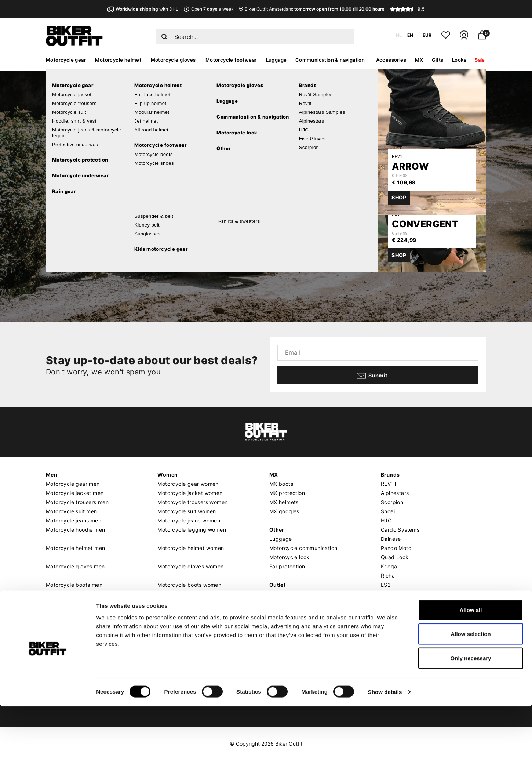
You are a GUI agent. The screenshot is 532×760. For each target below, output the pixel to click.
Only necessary (471, 712)
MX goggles (284, 511)
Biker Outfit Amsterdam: (312, 9)
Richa (388, 576)
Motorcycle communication (303, 548)
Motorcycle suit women (187, 511)
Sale (480, 60)
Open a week (209, 9)
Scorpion (392, 502)
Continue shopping (117, 230)
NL (399, 35)
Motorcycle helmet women (191, 548)
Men (52, 475)
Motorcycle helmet (118, 60)
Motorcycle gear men (73, 484)
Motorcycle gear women (188, 484)
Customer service (69, 629)
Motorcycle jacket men (75, 493)
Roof (387, 594)
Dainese (391, 539)
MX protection (287, 493)
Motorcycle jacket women (190, 493)
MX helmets (284, 502)
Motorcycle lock (289, 557)
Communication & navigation (330, 60)
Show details (385, 745)
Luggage (276, 60)
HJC (386, 520)
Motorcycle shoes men (74, 594)
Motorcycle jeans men (74, 520)
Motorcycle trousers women (192, 502)
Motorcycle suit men (72, 511)
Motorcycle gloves (173, 60)
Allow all (471, 664)
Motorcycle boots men (74, 585)
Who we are (172, 639)
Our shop (282, 629)
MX (419, 60)
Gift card (281, 594)
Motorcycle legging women (192, 530)
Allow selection (471, 688)
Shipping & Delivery (71, 639)
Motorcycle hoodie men (75, 530)
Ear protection (287, 566)
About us (169, 629)
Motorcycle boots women (189, 585)
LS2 (386, 585)
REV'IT (389, 484)
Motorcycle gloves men (75, 566)
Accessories (391, 60)
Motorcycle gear (66, 60)
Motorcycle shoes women (190, 594)
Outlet (277, 585)
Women (167, 475)
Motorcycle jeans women (189, 520)
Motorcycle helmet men (75, 548)
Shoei (388, 511)
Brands (390, 475)
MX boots (281, 484)
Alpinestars (395, 493)
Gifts (438, 60)
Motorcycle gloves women (190, 566)
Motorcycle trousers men (77, 502)
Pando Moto (396, 548)
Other (277, 530)
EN (410, 35)
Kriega (389, 566)
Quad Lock (395, 557)
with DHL (143, 9)
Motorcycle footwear (231, 60)
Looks (459, 60)
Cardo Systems (400, 530)
